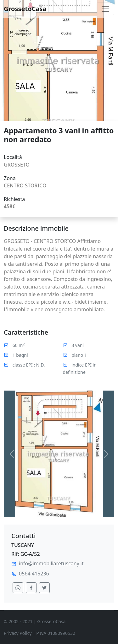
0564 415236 (34, 574)
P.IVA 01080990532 (56, 633)
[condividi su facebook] (31, 588)
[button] (12, 454)
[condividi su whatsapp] (18, 588)
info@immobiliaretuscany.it (51, 563)
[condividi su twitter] (44, 588)
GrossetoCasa (25, 9)
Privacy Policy (18, 633)
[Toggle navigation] (105, 9)
